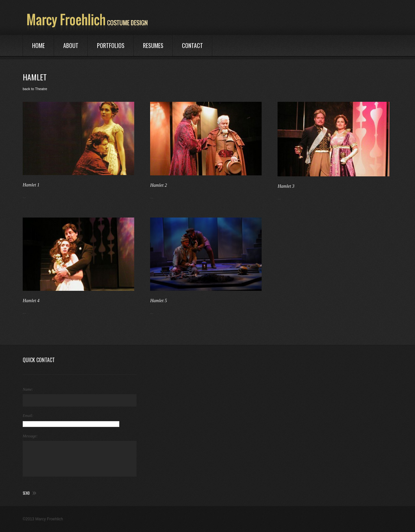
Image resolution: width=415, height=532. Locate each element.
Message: (30, 436)
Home (38, 45)
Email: (28, 416)
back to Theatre (35, 89)
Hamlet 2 (159, 185)
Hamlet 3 (286, 186)
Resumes (153, 45)
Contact (192, 45)
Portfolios (111, 45)
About (71, 45)
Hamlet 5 (159, 301)
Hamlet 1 (31, 185)
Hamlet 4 (31, 301)
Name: (28, 389)
